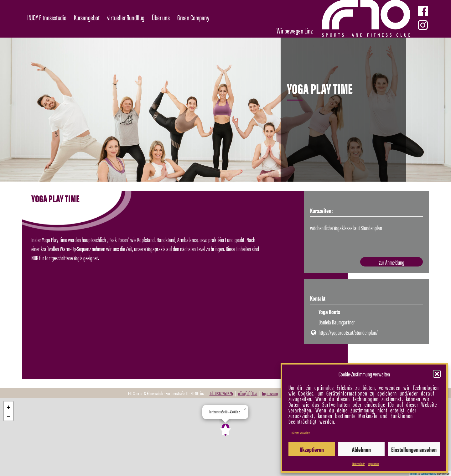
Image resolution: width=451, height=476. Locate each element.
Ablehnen (361, 449)
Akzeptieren (312, 449)
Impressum (373, 463)
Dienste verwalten (301, 433)
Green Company (193, 17)
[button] (437, 374)
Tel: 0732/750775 (221, 393)
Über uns (161, 17)
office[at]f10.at (248, 393)
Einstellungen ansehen (414, 449)
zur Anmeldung (392, 262)
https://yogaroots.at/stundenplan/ (348, 332)
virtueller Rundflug (126, 17)
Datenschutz (358, 463)
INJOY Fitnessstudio (47, 17)
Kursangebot (87, 17)
